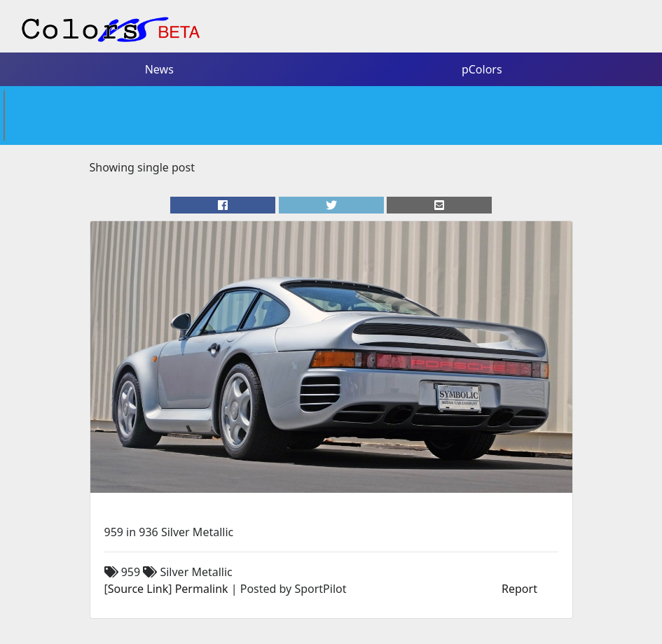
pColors (482, 69)
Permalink (202, 589)
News (159, 69)
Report (519, 589)
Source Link (138, 589)
